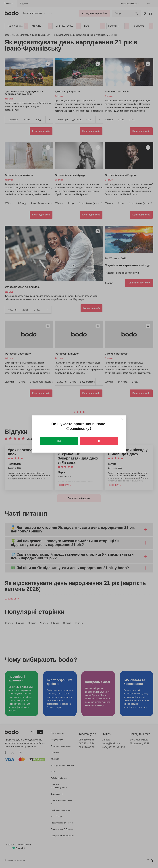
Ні (99, 441)
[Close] (122, 419)
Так (59, 441)
